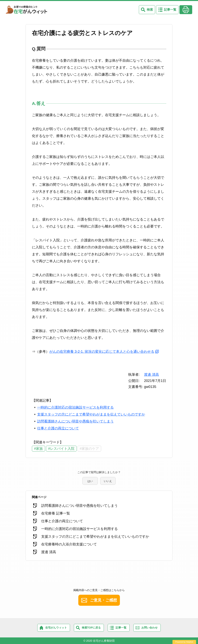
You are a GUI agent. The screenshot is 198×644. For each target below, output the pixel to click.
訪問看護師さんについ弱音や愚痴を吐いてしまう (75, 421)
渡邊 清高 (151, 375)
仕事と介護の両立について (58, 428)
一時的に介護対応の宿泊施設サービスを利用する (75, 407)
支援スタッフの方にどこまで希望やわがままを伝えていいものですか (91, 414)
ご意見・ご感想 (103, 600)
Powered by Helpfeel (184, 642)
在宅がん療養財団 (104, 641)
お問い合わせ (149, 628)
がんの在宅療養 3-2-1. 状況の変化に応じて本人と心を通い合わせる (102, 352)
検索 (150, 10)
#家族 (38, 449)
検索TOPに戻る (91, 628)
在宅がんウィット (56, 628)
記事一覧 (170, 10)
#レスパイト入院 (61, 449)
